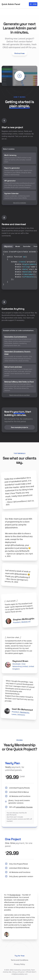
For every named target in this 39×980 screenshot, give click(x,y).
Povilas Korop (15, 895)
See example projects (19, 427)
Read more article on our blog (19, 395)
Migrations (8, 246)
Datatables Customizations (16, 337)
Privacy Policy (20, 964)
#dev (11, 519)
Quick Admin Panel (11, 4)
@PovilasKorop (17, 545)
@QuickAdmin (11, 527)
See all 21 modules (20, 203)
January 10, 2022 (11, 582)
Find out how (19, 53)
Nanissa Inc (25, 712)
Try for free (19, 956)
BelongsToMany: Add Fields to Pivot (19, 382)
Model (18, 246)
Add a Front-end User (13, 367)
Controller (27, 246)
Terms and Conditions (19, 960)
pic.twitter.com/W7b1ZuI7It (17, 551)
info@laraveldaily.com (19, 974)
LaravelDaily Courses (24, 807)
